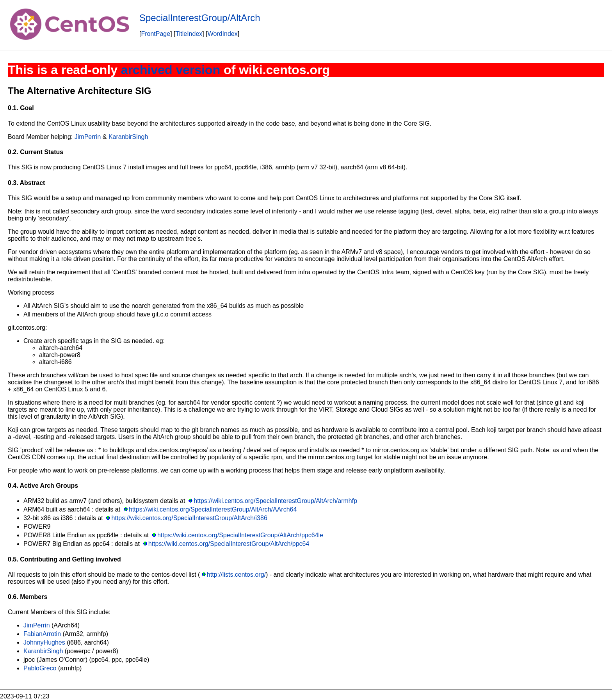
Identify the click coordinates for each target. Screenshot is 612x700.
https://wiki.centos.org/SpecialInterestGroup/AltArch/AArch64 (213, 509)
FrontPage (156, 34)
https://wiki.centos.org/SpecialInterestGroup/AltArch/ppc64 (229, 544)
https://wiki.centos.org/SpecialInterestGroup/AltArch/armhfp (275, 501)
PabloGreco (40, 668)
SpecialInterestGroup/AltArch (200, 18)
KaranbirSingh (128, 137)
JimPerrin (88, 137)
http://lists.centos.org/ (236, 575)
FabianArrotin (42, 634)
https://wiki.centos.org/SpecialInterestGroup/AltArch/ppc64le (240, 535)
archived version (171, 70)
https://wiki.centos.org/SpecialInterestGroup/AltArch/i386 (189, 518)
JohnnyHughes (44, 642)
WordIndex (223, 34)
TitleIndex (189, 34)
